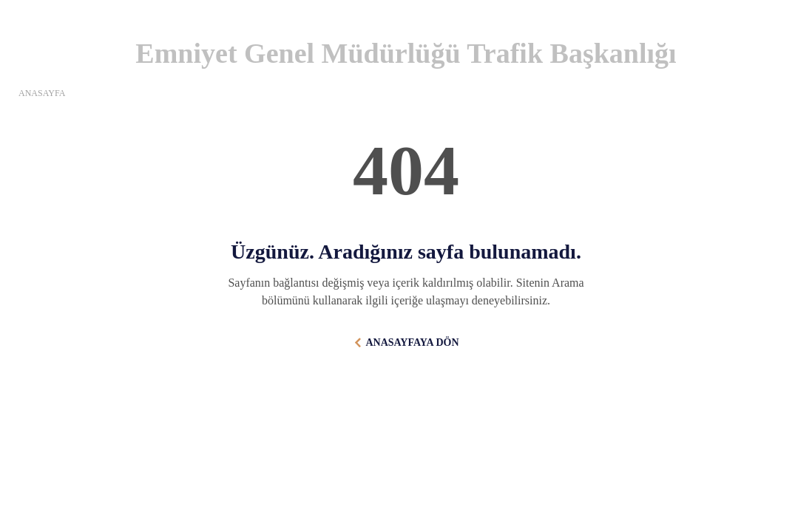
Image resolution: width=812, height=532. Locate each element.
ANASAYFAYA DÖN (412, 342)
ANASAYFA (42, 93)
